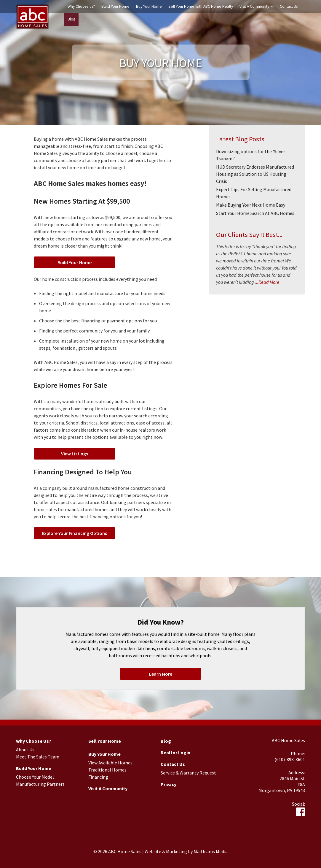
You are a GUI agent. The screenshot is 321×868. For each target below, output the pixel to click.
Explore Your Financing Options (75, 533)
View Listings (75, 454)
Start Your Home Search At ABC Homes (255, 213)
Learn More (161, 674)
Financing (98, 777)
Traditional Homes (107, 770)
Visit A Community (254, 6)
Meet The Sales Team (38, 757)
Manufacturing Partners (40, 784)
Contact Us (289, 6)
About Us (25, 750)
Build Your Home (115, 6)
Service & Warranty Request (188, 773)
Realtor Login (175, 753)
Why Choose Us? (34, 741)
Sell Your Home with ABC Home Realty (201, 6)
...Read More (267, 282)
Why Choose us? (81, 6)
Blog (71, 19)
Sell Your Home (105, 741)
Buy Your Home (149, 6)
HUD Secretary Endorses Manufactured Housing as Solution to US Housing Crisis (255, 174)
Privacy (169, 784)
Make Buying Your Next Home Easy (251, 205)
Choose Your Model (35, 777)
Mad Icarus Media (211, 851)
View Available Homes (110, 763)
